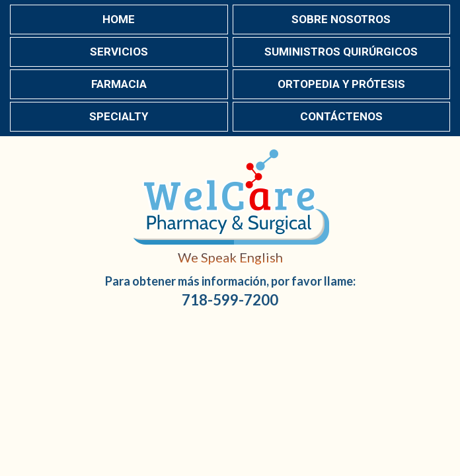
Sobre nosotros (341, 19)
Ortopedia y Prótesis (341, 84)
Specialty (119, 116)
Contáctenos (341, 116)
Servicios (119, 52)
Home (119, 19)
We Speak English (230, 257)
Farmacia (119, 84)
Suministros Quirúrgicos (341, 52)
